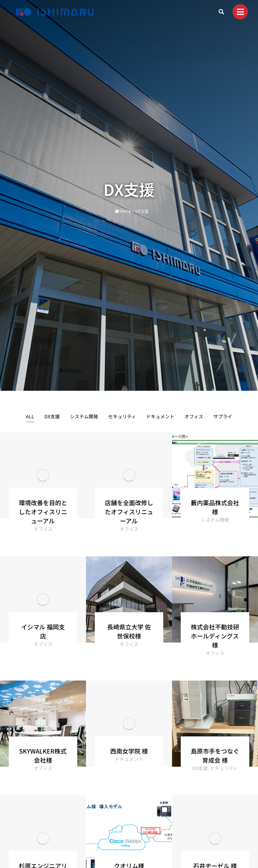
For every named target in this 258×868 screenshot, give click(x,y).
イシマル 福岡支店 (43, 631)
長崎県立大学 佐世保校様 (129, 631)
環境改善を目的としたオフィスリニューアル (43, 512)
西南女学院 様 (129, 751)
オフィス (194, 416)
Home (123, 211)
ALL (30, 416)
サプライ (223, 416)
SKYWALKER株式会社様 (43, 755)
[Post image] (43, 475)
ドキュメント (160, 416)
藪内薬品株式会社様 (215, 507)
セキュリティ (122, 416)
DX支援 (52, 416)
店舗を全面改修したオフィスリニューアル (129, 512)
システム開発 (84, 416)
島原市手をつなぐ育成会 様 (215, 755)
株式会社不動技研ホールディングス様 (215, 636)
